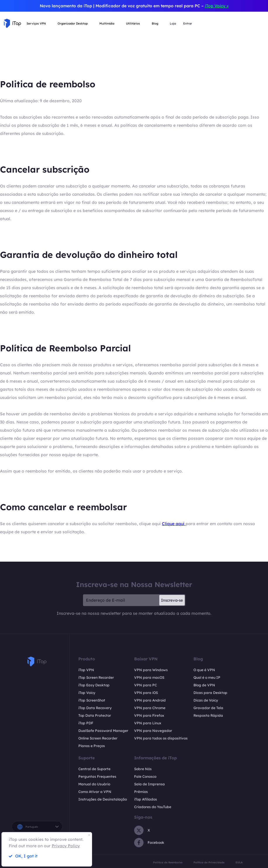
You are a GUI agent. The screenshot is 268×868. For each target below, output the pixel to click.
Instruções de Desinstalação (103, 799)
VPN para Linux (148, 723)
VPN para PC (146, 685)
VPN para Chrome (150, 708)
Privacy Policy (66, 846)
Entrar (188, 24)
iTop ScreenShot (92, 700)
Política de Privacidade (209, 862)
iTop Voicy (87, 693)
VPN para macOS (149, 677)
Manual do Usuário (94, 784)
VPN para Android (150, 700)
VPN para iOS (146, 693)
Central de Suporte (94, 769)
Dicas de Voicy (206, 700)
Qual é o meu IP (207, 677)
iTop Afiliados (146, 799)
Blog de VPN (204, 685)
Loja (173, 24)
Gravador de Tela (208, 708)
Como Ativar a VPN (95, 792)
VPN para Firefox (149, 715)
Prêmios (141, 792)
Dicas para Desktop (210, 693)
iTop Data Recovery (95, 708)
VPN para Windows (151, 670)
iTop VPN (86, 670)
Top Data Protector (95, 715)
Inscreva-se (172, 600)
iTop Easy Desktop (94, 685)
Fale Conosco (145, 776)
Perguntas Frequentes (97, 776)
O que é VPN (204, 670)
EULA (239, 862)
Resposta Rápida (208, 715)
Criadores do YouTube (153, 807)
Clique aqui (174, 524)
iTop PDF (86, 723)
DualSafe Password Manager (103, 731)
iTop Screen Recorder (96, 677)
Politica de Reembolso (168, 862)
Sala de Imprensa (149, 784)
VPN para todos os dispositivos (161, 738)
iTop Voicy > (217, 6)
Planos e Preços (92, 746)
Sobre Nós (143, 769)
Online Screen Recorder (98, 738)
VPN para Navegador (153, 731)
